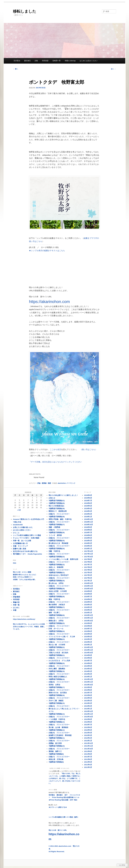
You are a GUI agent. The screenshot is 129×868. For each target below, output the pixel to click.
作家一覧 (16, 605)
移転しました (25, 11)
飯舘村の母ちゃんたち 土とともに (25, 575)
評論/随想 (17, 597)
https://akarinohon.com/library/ (24, 619)
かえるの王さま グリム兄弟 (59, 661)
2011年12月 (88, 743)
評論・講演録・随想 (44, 483)
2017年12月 (88, 551)
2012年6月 (88, 727)
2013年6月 (88, 695)
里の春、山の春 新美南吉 (58, 727)
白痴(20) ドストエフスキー (59, 733)
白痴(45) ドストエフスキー (59, 530)
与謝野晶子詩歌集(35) (57, 541)
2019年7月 (88, 501)
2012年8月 (88, 722)
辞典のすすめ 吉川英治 (58, 693)
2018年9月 (88, 527)
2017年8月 (88, 562)
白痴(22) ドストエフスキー (59, 717)
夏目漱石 (27, 61)
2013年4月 (88, 701)
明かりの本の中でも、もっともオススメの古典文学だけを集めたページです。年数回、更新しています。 (29, 627)
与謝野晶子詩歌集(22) (57, 647)
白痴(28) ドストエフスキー (59, 666)
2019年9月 (88, 495)
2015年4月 (88, 637)
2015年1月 (88, 645)
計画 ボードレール (56, 629)
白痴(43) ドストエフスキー (59, 546)
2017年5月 (88, 570)
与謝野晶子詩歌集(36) (57, 533)
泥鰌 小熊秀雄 (54, 527)
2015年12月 (88, 615)
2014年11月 (88, 650)
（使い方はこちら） (88, 449)
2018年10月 (88, 525)
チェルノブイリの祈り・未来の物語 (26, 538)
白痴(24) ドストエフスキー (59, 698)
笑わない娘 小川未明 (57, 645)
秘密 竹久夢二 (54, 613)
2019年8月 (88, 498)
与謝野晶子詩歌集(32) (57, 565)
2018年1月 (88, 549)
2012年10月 (88, 717)
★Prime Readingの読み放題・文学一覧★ (63, 800)
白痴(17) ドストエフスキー (59, 757)
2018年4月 (88, 541)
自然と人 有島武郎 (56, 567)
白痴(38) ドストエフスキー (59, 586)
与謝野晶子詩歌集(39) (57, 509)
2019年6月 (88, 503)
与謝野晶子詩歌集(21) (57, 655)
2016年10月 (88, 589)
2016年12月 (88, 583)
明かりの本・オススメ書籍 (22, 572)
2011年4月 (88, 765)
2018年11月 (88, 522)
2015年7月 (88, 629)
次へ (113, 69)
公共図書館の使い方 (20, 543)
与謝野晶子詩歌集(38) (57, 517)
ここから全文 (55, 449)
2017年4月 (88, 573)
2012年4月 (88, 733)
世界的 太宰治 (54, 685)
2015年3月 (88, 639)
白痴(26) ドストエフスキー (59, 682)
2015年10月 (88, 621)
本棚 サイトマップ (20, 546)
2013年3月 (88, 703)
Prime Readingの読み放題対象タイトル (66, 797)
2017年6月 (88, 567)
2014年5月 (88, 666)
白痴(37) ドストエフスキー (59, 594)
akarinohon (62, 483)
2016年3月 (88, 607)
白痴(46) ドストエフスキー (59, 522)
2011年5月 (88, 762)
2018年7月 (88, 533)
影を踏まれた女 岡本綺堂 (58, 543)
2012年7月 (88, 725)
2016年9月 (88, 591)
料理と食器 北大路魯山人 (58, 677)
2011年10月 (88, 749)
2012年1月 (88, 741)
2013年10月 (88, 685)
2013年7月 (88, 693)
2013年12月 (88, 679)
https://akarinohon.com (49, 302)
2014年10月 (88, 653)
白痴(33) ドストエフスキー (59, 626)
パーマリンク (71, 483)
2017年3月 (88, 575)
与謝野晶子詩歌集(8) (56, 762)
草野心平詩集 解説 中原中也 (60, 519)
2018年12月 (88, 519)
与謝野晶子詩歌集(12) (57, 730)
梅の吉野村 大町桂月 (57, 605)
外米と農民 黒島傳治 (57, 669)
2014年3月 (88, 671)
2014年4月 (88, 669)
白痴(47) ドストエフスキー (59, 514)
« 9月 (19, 510)
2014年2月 (88, 674)
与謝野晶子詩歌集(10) (57, 746)
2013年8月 (88, 690)
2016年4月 (88, 605)
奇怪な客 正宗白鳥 (56, 759)
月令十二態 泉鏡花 (56, 701)
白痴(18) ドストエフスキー (59, 749)
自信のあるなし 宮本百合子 (59, 575)
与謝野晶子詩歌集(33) (57, 557)
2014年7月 (88, 661)
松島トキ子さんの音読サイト (23, 577)
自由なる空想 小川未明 (58, 591)
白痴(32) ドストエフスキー (59, 634)
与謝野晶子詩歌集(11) (57, 738)
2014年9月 (88, 655)
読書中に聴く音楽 (20, 549)
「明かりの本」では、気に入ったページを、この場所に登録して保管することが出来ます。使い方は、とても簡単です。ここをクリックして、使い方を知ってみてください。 (64, 778)
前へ (15, 69)
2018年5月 (88, 538)
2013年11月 (88, 682)
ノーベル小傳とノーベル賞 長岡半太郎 (63, 559)
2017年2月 (88, 578)
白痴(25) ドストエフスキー (59, 690)
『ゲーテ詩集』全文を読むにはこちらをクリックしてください (55, 462)
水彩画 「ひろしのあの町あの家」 (25, 580)
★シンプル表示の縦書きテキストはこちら (47, 250)
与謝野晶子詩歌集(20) (57, 663)
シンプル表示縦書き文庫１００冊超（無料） (64, 817)
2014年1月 (88, 677)
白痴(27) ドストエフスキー (59, 674)
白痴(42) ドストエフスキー (59, 554)
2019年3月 (88, 511)
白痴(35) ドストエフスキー (59, 610)
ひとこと (16, 533)
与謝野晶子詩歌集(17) (57, 687)
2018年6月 (88, 535)
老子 (66, 795)
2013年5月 (88, 698)
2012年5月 (88, 730)
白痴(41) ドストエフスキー (59, 562)
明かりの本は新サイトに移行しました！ (63, 495)
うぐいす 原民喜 (55, 535)
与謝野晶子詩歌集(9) (56, 754)
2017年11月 (88, 554)
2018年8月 (88, 530)
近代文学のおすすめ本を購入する (25, 551)
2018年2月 (88, 546)
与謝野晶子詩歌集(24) (57, 631)
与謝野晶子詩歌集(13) (57, 722)
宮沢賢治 (17, 61)
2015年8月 (88, 626)
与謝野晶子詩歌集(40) (57, 503)
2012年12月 (88, 711)
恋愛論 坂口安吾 (55, 743)
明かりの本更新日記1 (56, 506)
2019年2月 (88, 514)
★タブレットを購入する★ (58, 807)
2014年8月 (88, 658)
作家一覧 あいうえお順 (22, 541)
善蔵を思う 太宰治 (56, 621)
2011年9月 (88, 751)
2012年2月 (88, 738)
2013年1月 (88, 709)
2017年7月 (88, 565)
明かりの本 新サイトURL (64, 835)
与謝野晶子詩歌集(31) (57, 573)
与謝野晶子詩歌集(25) (57, 623)
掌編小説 (16, 602)
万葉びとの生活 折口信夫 (58, 653)
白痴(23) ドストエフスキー (59, 706)
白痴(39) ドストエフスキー (59, 578)
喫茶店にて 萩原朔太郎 (58, 511)
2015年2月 (88, 642)
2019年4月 (88, 509)
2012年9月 (88, 719)
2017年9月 (88, 559)
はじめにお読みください (89, 61)
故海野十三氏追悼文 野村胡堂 (60, 735)
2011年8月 (88, 754)
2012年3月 (88, 735)
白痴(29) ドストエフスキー (59, 658)
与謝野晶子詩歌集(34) (57, 549)
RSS (15, 563)
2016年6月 (88, 599)
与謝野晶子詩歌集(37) (57, 525)
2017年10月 (88, 557)
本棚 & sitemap (70, 61)
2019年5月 (88, 506)
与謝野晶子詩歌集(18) (57, 679)
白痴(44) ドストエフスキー (59, 538)
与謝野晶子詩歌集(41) (57, 501)
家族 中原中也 (54, 599)
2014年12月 (88, 647)
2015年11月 (88, 618)
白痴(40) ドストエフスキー (59, 570)
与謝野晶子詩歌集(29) (57, 589)
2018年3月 (88, 543)
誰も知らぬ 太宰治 (56, 583)
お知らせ (52, 498)
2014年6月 (88, 663)
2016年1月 (88, 613)
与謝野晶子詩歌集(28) (57, 597)
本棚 (15, 610)
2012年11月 (88, 714)
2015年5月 (88, 634)
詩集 (36, 61)
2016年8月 (88, 594)
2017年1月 (88, 581)
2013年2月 (88, 706)
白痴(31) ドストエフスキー (59, 642)
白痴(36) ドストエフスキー (59, 602)
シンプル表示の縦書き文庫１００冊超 (27, 535)
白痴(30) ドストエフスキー (59, 650)
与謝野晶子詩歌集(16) (57, 695)
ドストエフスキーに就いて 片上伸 (62, 637)
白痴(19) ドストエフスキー (59, 741)
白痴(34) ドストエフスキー (59, 618)
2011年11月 (88, 746)
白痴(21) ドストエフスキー (59, 725)
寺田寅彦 (45, 61)
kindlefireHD (18, 525)
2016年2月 (88, 610)
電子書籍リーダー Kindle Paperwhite (27, 554)
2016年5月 (88, 602)
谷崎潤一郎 (57, 61)
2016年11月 (88, 586)
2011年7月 (88, 757)
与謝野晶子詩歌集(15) (57, 703)
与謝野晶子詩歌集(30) (57, 581)
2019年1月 (88, 517)
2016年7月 (88, 597)
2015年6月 (88, 631)
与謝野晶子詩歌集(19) (57, 671)
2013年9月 (88, 687)
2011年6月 (88, 759)
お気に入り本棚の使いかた (23, 527)
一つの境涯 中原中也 (57, 719)
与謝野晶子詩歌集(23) (57, 639)
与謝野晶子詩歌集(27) (57, 607)
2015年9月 (88, 623)
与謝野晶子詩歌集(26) (57, 615)
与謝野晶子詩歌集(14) (57, 714)
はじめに (16, 608)
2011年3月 (88, 767)
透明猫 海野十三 (55, 751)
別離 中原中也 (54, 551)
